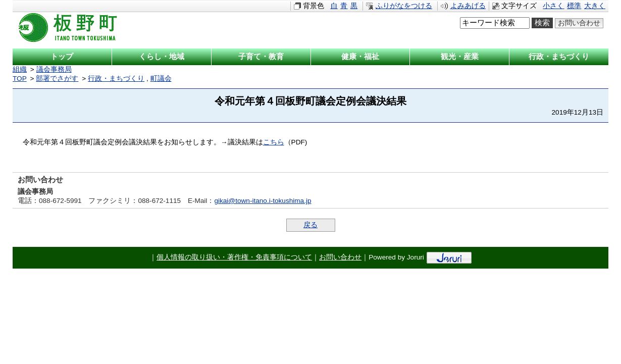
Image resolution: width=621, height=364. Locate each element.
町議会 (161, 79)
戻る (310, 225)
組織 (20, 69)
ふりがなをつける (404, 6)
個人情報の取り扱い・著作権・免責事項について (234, 257)
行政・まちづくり (116, 79)
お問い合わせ (579, 23)
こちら (274, 142)
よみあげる (468, 6)
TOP (20, 79)
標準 (574, 6)
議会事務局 (54, 69)
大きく (595, 6)
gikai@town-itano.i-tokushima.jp (263, 201)
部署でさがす (57, 79)
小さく (553, 6)
